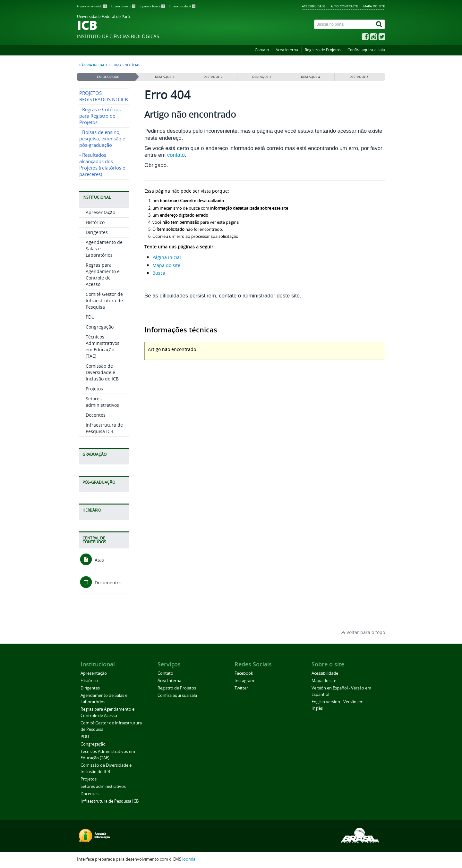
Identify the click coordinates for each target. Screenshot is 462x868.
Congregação (100, 327)
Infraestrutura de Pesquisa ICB (104, 428)
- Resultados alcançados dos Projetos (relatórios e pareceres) (102, 165)
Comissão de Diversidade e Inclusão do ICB (102, 372)
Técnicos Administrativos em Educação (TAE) (103, 346)
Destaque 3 (262, 77)
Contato (262, 50)
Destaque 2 (213, 77)
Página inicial (92, 65)
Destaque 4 (311, 77)
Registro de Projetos (323, 50)
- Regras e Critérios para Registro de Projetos (100, 116)
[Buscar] (380, 24)
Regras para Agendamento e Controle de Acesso (103, 275)
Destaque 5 (359, 77)
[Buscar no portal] (344, 24)
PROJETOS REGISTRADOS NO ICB (104, 96)
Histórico (95, 222)
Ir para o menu (124, 6)
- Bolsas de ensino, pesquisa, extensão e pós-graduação (102, 139)
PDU (90, 317)
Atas (92, 560)
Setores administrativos (102, 402)
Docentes (96, 415)
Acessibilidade (314, 6)
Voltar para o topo (363, 632)
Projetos (94, 389)
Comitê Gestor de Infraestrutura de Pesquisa (104, 300)
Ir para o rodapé (182, 6)
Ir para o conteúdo (92, 6)
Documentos (100, 583)
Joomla (189, 859)
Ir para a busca (153, 6)
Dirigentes (97, 232)
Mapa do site (374, 6)
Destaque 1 (165, 77)
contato (176, 155)
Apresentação (100, 212)
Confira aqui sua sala (366, 50)
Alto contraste (344, 6)
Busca (159, 273)
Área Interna (287, 50)
